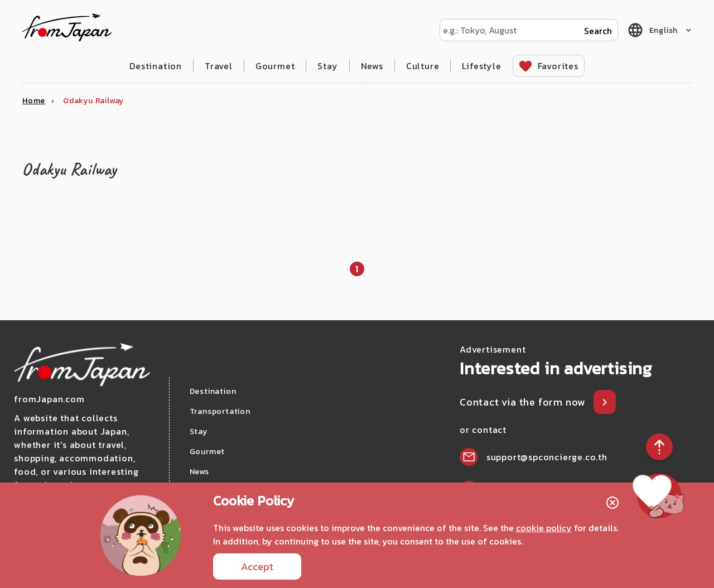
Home (34, 101)
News (372, 66)
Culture (423, 66)
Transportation (220, 411)
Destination (156, 66)
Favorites (558, 66)
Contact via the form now (524, 402)
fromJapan (67, 27)
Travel (219, 66)
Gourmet (275, 66)
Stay (327, 66)
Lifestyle (481, 66)
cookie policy (544, 528)
